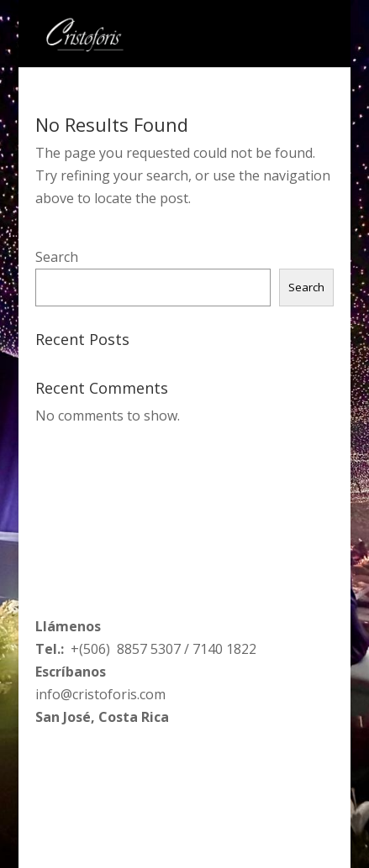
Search (57, 257)
